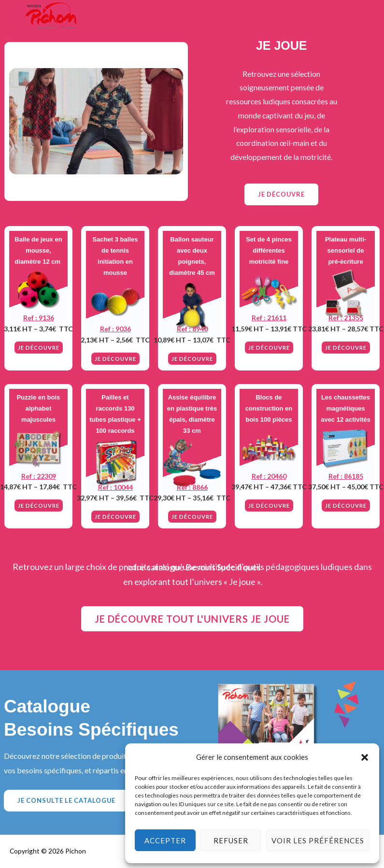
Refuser (231, 840)
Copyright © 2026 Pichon (48, 851)
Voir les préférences (318, 840)
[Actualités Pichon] (51, 17)
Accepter (165, 840)
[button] (365, 757)
